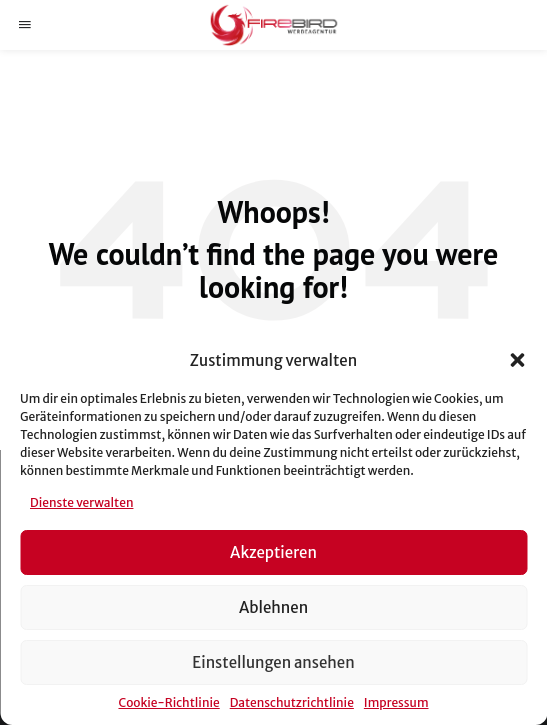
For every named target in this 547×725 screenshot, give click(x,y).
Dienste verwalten (81, 502)
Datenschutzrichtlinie (292, 702)
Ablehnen (273, 607)
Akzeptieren (273, 552)
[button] (517, 360)
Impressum (396, 702)
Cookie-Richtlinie (168, 702)
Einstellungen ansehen (273, 662)
